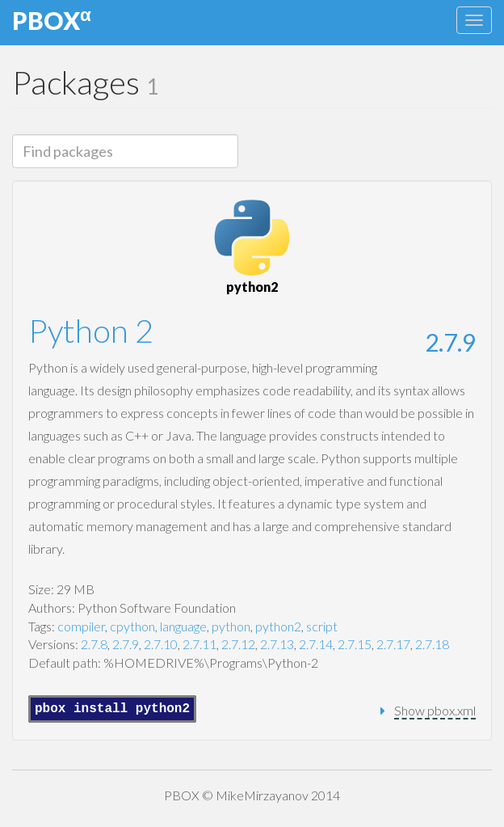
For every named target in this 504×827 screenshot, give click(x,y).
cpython (132, 626)
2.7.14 (316, 644)
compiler (81, 626)
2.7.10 (161, 644)
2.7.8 (94, 644)
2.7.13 (277, 644)
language (183, 626)
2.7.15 (355, 644)
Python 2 (91, 331)
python (231, 626)
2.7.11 (199, 644)
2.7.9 (450, 342)
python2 (278, 626)
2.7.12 (238, 644)
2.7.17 (393, 644)
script (322, 626)
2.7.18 (432, 644)
